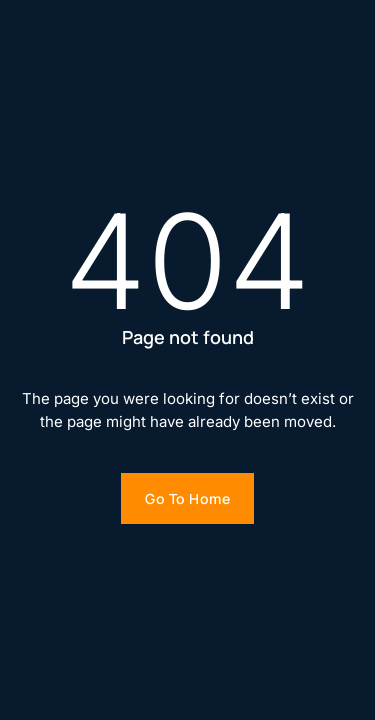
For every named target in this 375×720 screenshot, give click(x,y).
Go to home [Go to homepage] (187, 498)
